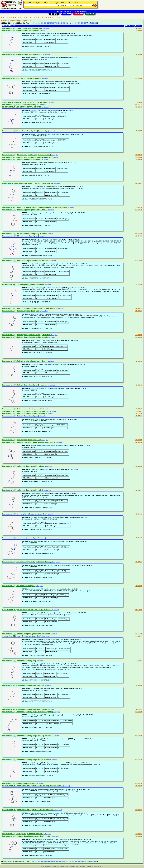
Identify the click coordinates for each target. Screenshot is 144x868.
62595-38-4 (139, 836)
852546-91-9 (138, 784)
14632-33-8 (139, 285)
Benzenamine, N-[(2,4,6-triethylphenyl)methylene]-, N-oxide (24, 234)
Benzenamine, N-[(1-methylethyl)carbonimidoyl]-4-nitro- (23, 54)
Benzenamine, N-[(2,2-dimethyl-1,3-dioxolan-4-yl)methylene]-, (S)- (26, 157)
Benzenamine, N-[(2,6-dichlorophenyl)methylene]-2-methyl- (24, 414)
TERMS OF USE (64, 866)
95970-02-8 (139, 155)
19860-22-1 (139, 710)
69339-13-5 (139, 466)
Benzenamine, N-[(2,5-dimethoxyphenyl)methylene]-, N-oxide (25, 361)
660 (96, 23)
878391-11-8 (138, 207)
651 (67, 23)
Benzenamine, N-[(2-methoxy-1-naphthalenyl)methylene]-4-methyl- (27, 836)
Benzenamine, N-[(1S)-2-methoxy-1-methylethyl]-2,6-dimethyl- (25, 131)
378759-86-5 (138, 107)
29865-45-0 (139, 236)
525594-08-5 (138, 786)
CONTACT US (91, 866)
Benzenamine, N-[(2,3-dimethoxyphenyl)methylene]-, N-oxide (25, 210)
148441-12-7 (138, 335)
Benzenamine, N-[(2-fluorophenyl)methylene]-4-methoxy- (23, 834)
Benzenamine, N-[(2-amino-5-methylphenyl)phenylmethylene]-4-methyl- (29, 442)
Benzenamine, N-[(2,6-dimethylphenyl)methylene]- (20, 416)
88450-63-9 (139, 261)
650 (64, 23)
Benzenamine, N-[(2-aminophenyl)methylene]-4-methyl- (22, 490)
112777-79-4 (138, 55)
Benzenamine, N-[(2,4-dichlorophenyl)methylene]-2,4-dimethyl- (25, 261)
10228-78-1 (139, 416)
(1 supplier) (46, 28)
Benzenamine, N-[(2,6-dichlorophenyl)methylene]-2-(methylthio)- (26, 411)
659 (93, 23)
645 (48, 23)
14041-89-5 (139, 31)
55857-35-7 (139, 490)
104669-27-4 (138, 440)
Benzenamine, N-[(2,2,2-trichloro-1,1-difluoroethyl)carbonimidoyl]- (26, 155)
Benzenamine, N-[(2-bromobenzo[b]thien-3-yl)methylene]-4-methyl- (27, 562)
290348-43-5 (138, 102)
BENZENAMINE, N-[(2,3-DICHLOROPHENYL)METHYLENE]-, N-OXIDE (28, 183)
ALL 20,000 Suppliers (80, 11)
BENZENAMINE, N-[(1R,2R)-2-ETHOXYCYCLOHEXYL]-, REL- (24, 102)
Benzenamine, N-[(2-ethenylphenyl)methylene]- (19, 784)
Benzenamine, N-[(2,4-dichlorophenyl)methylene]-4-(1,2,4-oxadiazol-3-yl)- (29, 308)
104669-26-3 (138, 409)
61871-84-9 (139, 442)
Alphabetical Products (64, 11)
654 (76, 23)
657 (85, 23)
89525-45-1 (139, 514)
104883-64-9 (138, 234)
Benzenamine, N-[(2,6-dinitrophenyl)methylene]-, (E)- (21, 440)
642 (39, 23)
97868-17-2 (139, 736)
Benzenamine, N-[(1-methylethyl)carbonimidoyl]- (20, 30)
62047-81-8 (139, 210)
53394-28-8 (139, 78)
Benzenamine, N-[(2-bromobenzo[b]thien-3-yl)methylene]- (23, 538)
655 (79, 23)
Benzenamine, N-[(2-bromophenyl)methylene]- (19, 586)
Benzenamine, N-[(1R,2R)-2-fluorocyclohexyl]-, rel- (21, 105)
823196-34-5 (138, 810)
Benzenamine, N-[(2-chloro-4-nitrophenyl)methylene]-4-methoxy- (26, 634)
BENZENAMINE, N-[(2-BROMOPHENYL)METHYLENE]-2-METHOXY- (27, 610)
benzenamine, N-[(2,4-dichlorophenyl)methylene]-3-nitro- (23, 285)
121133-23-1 (138, 311)
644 (45, 23)
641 (36, 23)
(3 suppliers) (51, 102)
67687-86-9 (139, 712)
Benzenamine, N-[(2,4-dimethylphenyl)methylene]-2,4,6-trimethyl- (26, 335)
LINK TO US (100, 866)
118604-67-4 (138, 131)
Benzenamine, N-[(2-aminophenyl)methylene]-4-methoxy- (23, 466)
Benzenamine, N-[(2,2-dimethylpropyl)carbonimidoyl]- (22, 159)
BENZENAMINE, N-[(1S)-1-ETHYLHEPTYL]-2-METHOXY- (23, 107)
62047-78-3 (139, 361)
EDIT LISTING (81, 866)
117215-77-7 (138, 634)
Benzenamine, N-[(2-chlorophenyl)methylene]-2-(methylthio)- (24, 709)
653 (73, 23)
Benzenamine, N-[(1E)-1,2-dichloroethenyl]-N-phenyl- (22, 78)
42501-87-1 (139, 834)
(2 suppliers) (59, 442)
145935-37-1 (138, 309)
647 (55, 23)
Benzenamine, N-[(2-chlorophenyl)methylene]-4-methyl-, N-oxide (26, 760)
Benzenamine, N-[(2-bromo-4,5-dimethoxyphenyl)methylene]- (25, 514)
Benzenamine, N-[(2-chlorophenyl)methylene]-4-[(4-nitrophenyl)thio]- (27, 712)
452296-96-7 (138, 184)
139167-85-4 (138, 160)
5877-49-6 (139, 661)
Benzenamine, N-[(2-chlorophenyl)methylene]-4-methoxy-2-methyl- (27, 736)
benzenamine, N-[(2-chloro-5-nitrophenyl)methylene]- (22, 636)
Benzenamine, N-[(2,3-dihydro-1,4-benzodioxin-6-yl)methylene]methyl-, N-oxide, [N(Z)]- (34, 207)
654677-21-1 (138, 105)
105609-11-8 (138, 760)
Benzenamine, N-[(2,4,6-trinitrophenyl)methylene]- (20, 236)
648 (58, 23)
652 (70, 23)
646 (51, 23)
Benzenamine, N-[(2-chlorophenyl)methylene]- (19, 661)
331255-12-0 (138, 610)
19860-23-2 (139, 411)
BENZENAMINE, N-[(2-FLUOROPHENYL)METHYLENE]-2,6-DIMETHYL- (28, 810)
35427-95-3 (139, 686)
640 (33, 23)
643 (42, 23)
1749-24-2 (139, 28)
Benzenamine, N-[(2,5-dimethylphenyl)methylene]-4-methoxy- (25, 385)
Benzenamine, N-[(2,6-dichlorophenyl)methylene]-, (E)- (22, 409)
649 (61, 23)
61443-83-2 (139, 385)
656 (82, 23)
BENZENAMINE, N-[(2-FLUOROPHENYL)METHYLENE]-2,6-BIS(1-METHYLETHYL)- (32, 786)
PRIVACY (73, 866)
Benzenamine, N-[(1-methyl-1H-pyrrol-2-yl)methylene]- (22, 28)
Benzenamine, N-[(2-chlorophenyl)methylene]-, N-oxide (22, 685)
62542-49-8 (139, 538)
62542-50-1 (139, 562)
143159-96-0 (138, 157)
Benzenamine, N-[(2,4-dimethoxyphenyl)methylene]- (21, 311)
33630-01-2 (139, 414)
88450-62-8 (139, 337)
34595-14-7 (139, 636)
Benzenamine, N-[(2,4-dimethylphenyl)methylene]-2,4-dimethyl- (25, 337)
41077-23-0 (139, 586)
